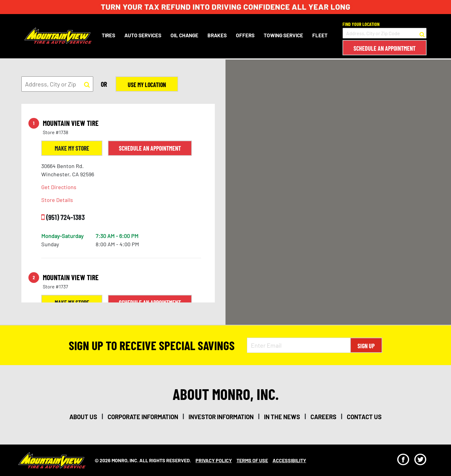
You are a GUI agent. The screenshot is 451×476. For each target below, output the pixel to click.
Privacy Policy (214, 460)
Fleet (320, 35)
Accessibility (289, 460)
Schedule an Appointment (385, 48)
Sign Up (366, 346)
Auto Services (143, 35)
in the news (282, 417)
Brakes (217, 35)
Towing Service (283, 35)
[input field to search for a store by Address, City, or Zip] (57, 84)
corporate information (143, 417)
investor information (221, 417)
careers (323, 417)
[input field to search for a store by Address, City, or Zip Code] (385, 33)
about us (83, 417)
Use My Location (147, 85)
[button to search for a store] (422, 33)
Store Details (57, 200)
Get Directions (59, 187)
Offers (245, 35)
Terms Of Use (252, 460)
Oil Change (184, 35)
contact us (364, 417)
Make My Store (72, 148)
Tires (108, 35)
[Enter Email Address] (299, 345)
